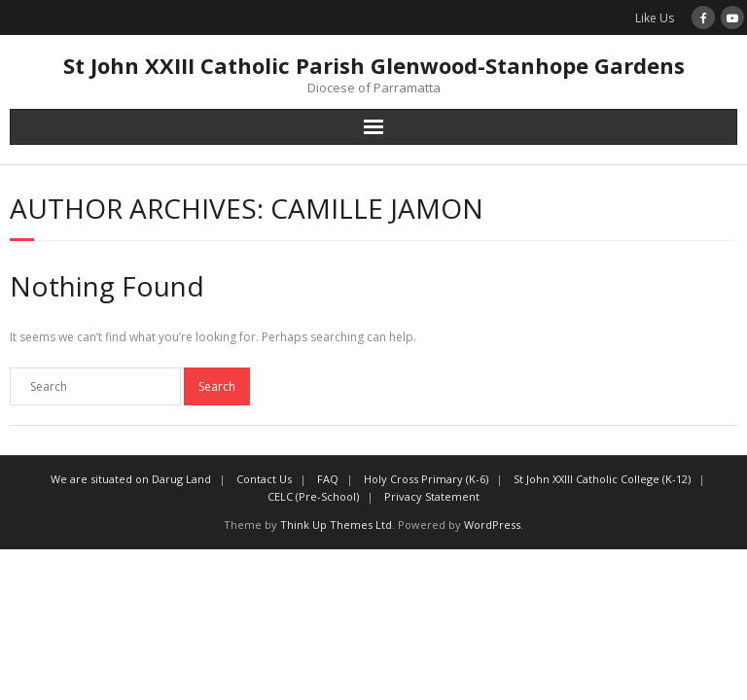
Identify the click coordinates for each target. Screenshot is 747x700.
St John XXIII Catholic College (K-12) (602, 479)
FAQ (328, 479)
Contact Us (264, 479)
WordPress (492, 525)
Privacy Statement (432, 496)
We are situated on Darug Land (131, 479)
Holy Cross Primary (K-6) (426, 479)
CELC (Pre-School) (313, 496)
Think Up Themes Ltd (336, 525)
